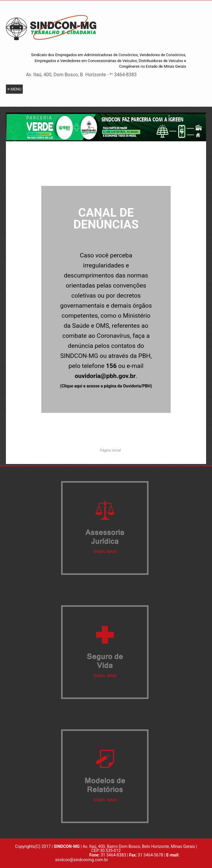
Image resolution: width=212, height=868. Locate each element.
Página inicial (111, 450)
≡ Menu (14, 89)
